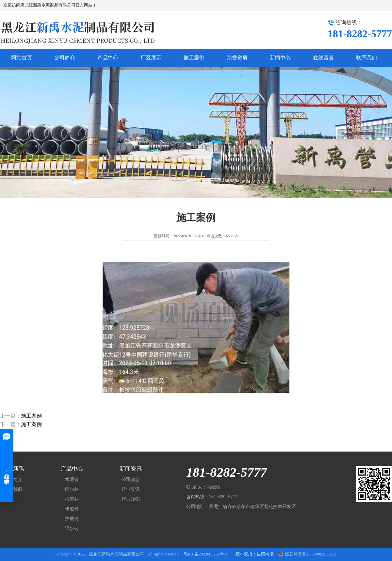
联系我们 (367, 58)
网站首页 (22, 58)
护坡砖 (72, 519)
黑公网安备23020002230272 (307, 553)
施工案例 (194, 58)
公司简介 (65, 58)
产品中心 (108, 58)
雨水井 (72, 489)
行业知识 (131, 499)
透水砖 (72, 528)
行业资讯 (131, 489)
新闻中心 (280, 58)
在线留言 (323, 58)
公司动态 (131, 479)
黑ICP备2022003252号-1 (206, 554)
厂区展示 (151, 58)
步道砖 (72, 509)
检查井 (72, 499)
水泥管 (72, 479)
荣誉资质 (237, 58)
